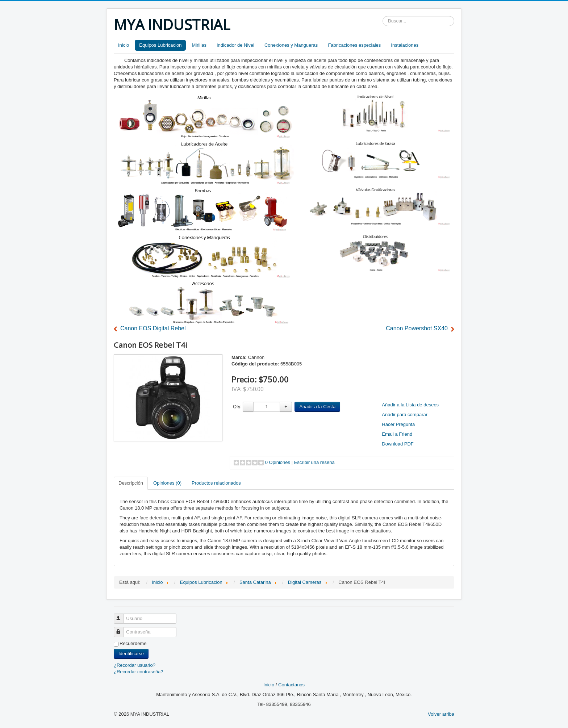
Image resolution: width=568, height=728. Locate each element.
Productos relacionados (216, 483)
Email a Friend (397, 434)
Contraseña (122, 629)
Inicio (124, 45)
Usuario (122, 616)
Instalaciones (405, 45)
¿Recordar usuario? (135, 665)
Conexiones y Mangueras (291, 45)
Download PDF (398, 444)
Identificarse (131, 654)
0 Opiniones (278, 462)
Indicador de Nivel (235, 45)
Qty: (237, 407)
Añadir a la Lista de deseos (410, 405)
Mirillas (199, 45)
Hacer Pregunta (398, 424)
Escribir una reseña (314, 462)
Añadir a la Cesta (317, 407)
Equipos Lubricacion (160, 45)
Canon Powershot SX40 (417, 328)
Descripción (131, 483)
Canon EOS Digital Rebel (153, 328)
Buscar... (383, 16)
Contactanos (291, 685)
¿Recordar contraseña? (139, 672)
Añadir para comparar (405, 415)
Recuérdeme (133, 643)
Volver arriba (441, 714)
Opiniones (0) (167, 483)
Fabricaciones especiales (354, 45)
